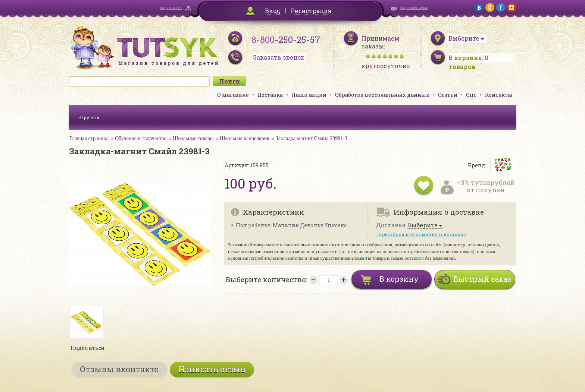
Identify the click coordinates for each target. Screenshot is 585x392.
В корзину (399, 279)
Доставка (270, 95)
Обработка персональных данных (382, 95)
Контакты (499, 95)
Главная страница (89, 138)
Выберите (422, 225)
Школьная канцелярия (244, 138)
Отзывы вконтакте (119, 369)
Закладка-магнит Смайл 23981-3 (312, 138)
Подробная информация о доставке (421, 234)
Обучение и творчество (141, 138)
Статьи (448, 95)
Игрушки (89, 117)
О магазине (233, 95)
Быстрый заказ (482, 279)
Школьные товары (193, 138)
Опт (471, 95)
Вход (273, 11)
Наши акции (309, 95)
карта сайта (171, 8)
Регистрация (311, 11)
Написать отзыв (212, 369)
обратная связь (414, 8)
